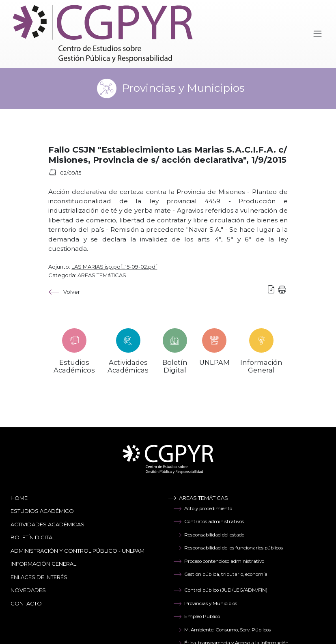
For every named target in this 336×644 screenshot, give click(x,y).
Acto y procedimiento (203, 508)
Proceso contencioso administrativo (219, 561)
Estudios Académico (42, 511)
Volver (64, 292)
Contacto (26, 603)
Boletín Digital (33, 537)
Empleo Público (197, 616)
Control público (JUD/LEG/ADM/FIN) (220, 590)
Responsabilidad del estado (209, 535)
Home (19, 498)
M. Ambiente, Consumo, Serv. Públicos (222, 630)
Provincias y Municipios (205, 603)
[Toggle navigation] (317, 34)
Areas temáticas (198, 498)
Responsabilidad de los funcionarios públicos (228, 548)
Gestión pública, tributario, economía (220, 574)
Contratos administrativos (209, 521)
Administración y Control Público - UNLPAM (78, 551)
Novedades (28, 590)
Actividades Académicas (47, 524)
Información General (43, 564)
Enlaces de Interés (39, 577)
